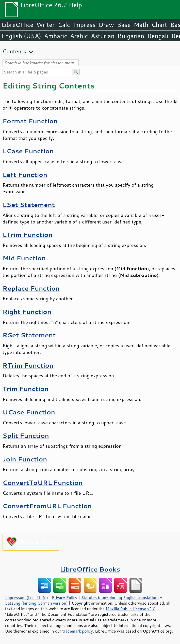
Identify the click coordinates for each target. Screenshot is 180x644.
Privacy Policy (64, 597)
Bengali (158, 36)
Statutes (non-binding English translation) (120, 597)
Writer (45, 25)
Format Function (30, 121)
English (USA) (21, 36)
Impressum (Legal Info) (27, 597)
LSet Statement (29, 205)
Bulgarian (131, 36)
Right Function (27, 312)
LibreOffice (17, 25)
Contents (14, 51)
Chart (159, 25)
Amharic (56, 36)
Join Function (25, 459)
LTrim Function (28, 235)
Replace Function (31, 288)
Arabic (79, 36)
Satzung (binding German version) (36, 603)
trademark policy (77, 631)
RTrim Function (28, 365)
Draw (106, 25)
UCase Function (29, 412)
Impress (84, 25)
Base (124, 25)
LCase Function (28, 151)
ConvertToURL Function (43, 482)
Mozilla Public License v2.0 (130, 609)
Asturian (103, 36)
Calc (64, 25)
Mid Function (24, 258)
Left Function (25, 175)
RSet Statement (29, 335)
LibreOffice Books (90, 569)
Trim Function (26, 389)
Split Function (26, 435)
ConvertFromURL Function (47, 506)
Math (141, 25)
